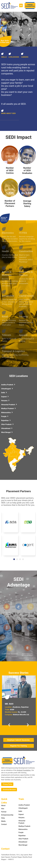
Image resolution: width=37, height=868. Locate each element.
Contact (4, 824)
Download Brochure (9, 790)
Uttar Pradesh (7, 424)
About (3, 805)
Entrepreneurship (7, 815)
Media (3, 821)
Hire (3, 809)
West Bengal (7, 432)
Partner (4, 812)
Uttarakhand (7, 428)
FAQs (3, 818)
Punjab (5, 416)
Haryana (5, 401)
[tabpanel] (11, 535)
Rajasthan (6, 420)
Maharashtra (7, 412)
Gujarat (5, 397)
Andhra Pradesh (8, 385)
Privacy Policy (7, 784)
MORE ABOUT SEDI (8, 113)
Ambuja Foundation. (24, 770)
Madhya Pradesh (8, 408)
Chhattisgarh (7, 389)
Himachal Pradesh (9, 405)
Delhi (4, 393)
